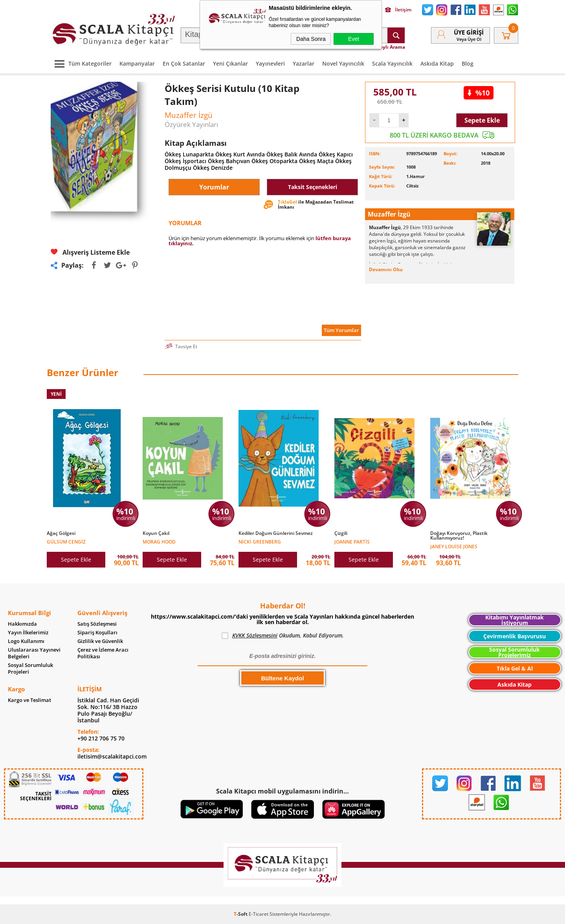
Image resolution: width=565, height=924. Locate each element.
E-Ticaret (259, 914)
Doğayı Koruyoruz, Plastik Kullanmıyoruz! (459, 536)
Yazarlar (304, 63)
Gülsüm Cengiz (66, 541)
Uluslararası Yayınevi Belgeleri (34, 653)
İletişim (398, 10)
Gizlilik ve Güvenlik (100, 641)
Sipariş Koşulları (97, 633)
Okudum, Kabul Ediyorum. (283, 636)
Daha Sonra (311, 39)
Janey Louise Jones (454, 546)
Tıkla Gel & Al (515, 668)
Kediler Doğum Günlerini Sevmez (276, 533)
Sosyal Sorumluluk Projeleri (30, 669)
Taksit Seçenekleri (313, 187)
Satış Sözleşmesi (97, 624)
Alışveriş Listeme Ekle (90, 252)
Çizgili (341, 533)
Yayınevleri (270, 63)
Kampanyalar (137, 63)
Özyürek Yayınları (191, 124)
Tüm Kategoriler (81, 63)
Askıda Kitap (437, 63)
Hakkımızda (22, 624)
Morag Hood (159, 541)
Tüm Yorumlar (341, 330)
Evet (354, 39)
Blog (468, 63)
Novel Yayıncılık (343, 63)
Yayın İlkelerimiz (28, 633)
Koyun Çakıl (156, 533)
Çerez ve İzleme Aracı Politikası (103, 653)
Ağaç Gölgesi (61, 533)
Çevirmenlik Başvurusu (515, 636)
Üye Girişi (469, 32)
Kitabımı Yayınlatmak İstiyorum (515, 620)
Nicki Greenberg (260, 541)
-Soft (241, 914)
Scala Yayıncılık (392, 63)
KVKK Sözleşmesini (255, 635)
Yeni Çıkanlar (230, 63)
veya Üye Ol (469, 39)
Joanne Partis (352, 541)
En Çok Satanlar (184, 63)
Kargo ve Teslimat (29, 700)
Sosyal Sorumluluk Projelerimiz (515, 652)
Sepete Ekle (482, 120)
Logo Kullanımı (26, 641)
